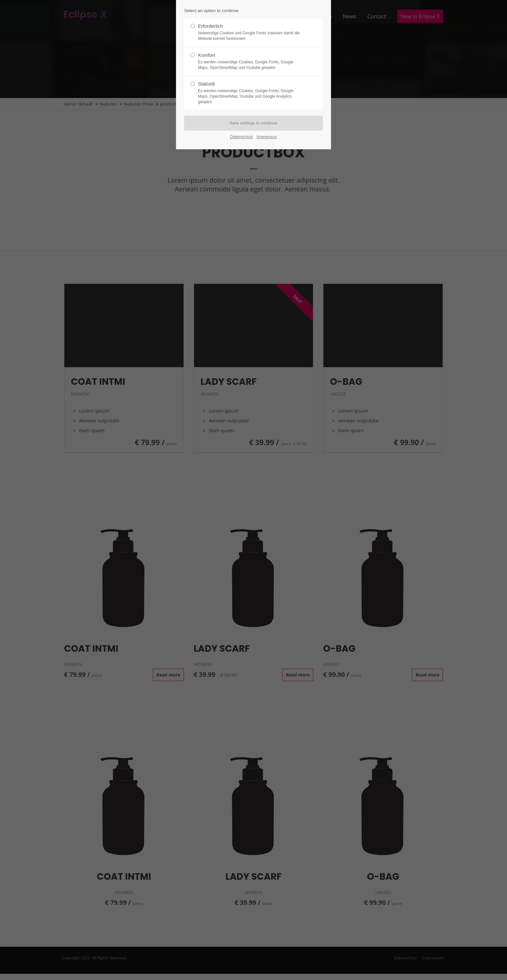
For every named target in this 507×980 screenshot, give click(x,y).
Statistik (251, 93)
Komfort (251, 61)
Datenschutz (242, 137)
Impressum (267, 137)
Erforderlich (251, 32)
